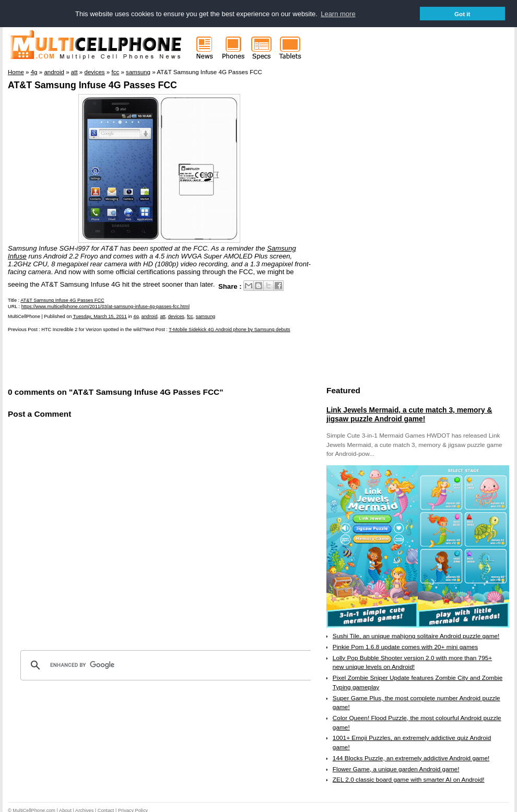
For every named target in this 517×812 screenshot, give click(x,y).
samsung (205, 316)
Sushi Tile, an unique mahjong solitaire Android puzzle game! (416, 636)
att (162, 316)
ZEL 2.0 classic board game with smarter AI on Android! (409, 779)
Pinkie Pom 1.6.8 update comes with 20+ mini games (405, 646)
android (150, 316)
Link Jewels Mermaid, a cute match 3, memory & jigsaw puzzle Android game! (409, 414)
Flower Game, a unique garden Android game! (396, 769)
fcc (190, 316)
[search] (167, 665)
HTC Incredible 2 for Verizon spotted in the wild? (93, 329)
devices (176, 316)
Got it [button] (462, 14)
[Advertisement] (130, 359)
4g (136, 316)
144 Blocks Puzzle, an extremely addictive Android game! (411, 758)
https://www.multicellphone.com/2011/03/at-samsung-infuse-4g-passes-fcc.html (105, 306)
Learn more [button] (338, 14)
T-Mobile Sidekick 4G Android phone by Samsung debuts (229, 329)
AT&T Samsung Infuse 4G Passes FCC (92, 85)
